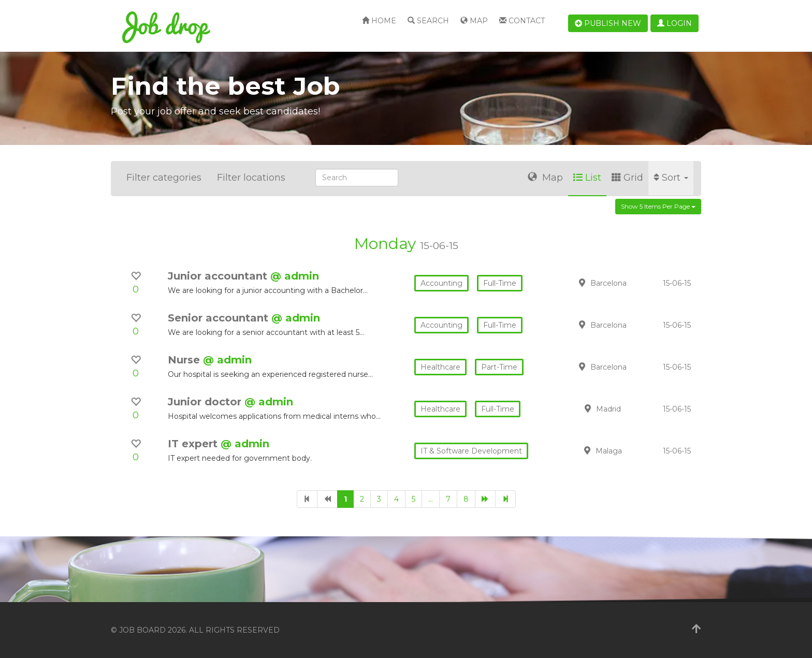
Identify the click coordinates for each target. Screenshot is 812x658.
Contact (522, 21)
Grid (627, 178)
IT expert (194, 444)
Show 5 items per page (658, 206)
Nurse (185, 360)
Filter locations (251, 178)
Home (379, 21)
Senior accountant (220, 318)
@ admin (295, 276)
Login (675, 23)
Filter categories (164, 178)
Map (474, 21)
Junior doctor (206, 402)
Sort (671, 178)
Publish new (608, 23)
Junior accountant (219, 276)
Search (428, 21)
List (587, 178)
